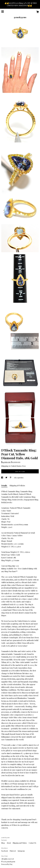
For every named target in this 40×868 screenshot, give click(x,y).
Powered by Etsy (7, 864)
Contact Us (32, 843)
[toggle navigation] (3, 12)
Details (4, 485)
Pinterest (13, 851)
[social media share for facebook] (2, 478)
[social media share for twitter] (7, 478)
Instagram (21, 851)
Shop (3, 843)
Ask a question (19, 478)
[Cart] (38, 12)
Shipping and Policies (20, 843)
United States (16, 466)
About (9, 843)
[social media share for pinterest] (11, 478)
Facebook (5, 851)
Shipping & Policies (17, 485)
